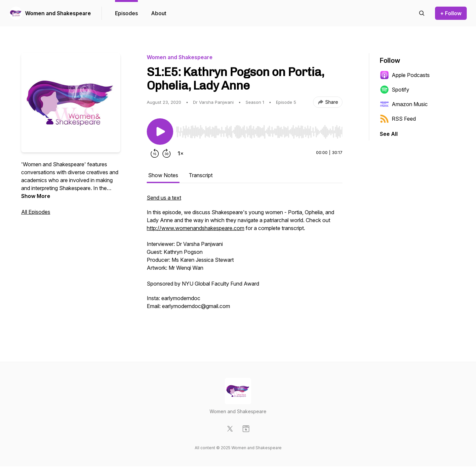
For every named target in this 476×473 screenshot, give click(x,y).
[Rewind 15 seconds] (155, 153)
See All (389, 134)
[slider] (259, 132)
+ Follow (451, 13)
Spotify (395, 90)
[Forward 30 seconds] (167, 153)
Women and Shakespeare (58, 13)
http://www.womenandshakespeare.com (196, 228)
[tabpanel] (245, 259)
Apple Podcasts (405, 75)
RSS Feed (398, 119)
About (159, 13)
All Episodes (36, 212)
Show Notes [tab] (163, 175)
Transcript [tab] (201, 175)
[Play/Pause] (160, 132)
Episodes (126, 13)
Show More (36, 196)
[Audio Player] (259, 130)
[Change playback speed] (180, 153)
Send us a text (164, 198)
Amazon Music (404, 104)
